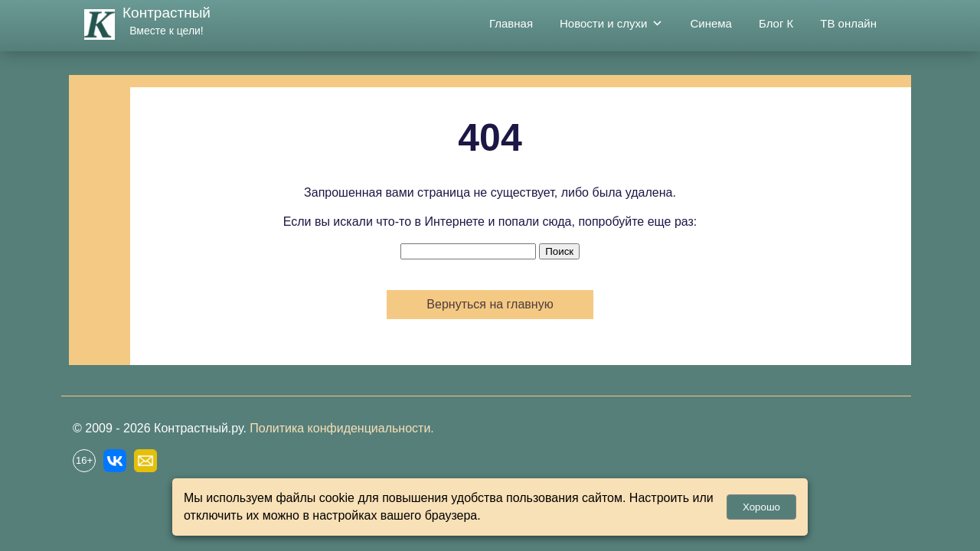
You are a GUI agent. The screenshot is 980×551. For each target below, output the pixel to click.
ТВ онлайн (848, 23)
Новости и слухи (611, 24)
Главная (511, 23)
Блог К (776, 23)
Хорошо (761, 507)
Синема (711, 23)
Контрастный (167, 13)
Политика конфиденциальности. (341, 428)
